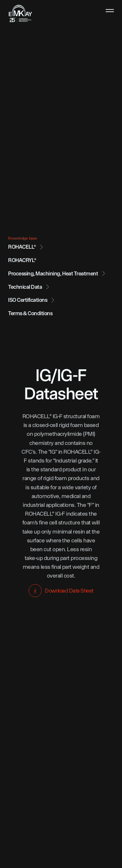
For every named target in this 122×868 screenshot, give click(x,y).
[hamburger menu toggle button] (110, 11)
